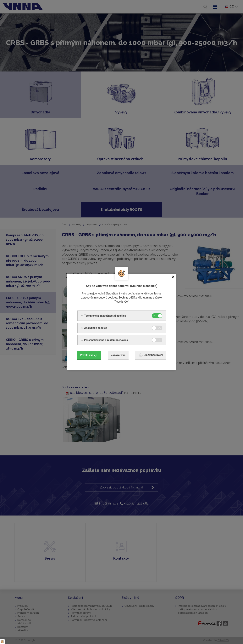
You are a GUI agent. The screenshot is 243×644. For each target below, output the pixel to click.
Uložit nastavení (151, 355)
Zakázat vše (118, 355)
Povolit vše (89, 355)
